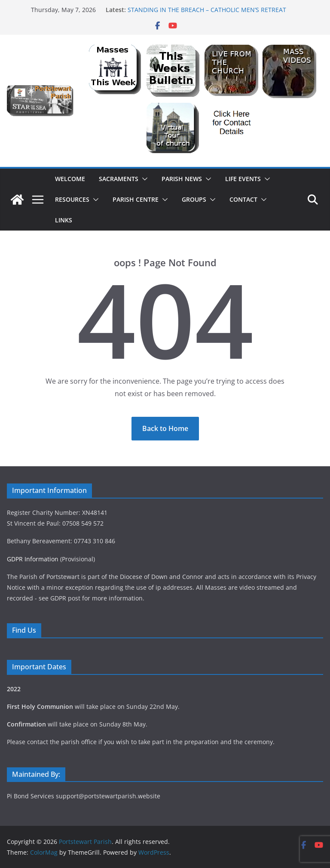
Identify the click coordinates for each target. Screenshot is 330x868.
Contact (243, 199)
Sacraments (119, 179)
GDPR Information (33, 559)
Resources (72, 199)
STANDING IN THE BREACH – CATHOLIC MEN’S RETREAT (207, 10)
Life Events (243, 179)
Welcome (70, 179)
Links (64, 220)
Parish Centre (136, 199)
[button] (143, 179)
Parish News (182, 179)
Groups (194, 199)
